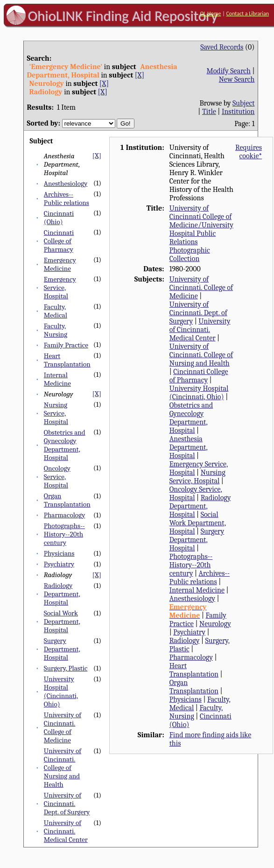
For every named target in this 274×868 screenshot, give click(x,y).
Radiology (185, 641)
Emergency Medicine (60, 264)
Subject (243, 103)
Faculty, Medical (56, 311)
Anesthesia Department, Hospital (189, 447)
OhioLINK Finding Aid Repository (123, 16)
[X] (140, 75)
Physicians (59, 553)
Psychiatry (59, 564)
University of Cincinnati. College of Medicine (63, 727)
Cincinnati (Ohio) (59, 218)
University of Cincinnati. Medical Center (66, 831)
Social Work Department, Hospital (62, 621)
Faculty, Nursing (56, 330)
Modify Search (228, 71)
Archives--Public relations (67, 198)
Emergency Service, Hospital (60, 288)
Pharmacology (65, 515)
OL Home (210, 14)
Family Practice (66, 345)
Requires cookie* (249, 152)
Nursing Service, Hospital (56, 413)
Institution (238, 112)
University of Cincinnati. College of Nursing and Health (63, 768)
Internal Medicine (57, 379)
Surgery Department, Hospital (62, 649)
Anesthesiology (66, 183)
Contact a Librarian (247, 14)
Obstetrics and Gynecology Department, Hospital (65, 445)
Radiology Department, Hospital (62, 594)
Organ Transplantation (67, 500)
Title (209, 112)
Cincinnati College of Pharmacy (59, 241)
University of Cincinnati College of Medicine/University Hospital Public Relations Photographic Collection (201, 233)
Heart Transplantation (67, 360)
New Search (237, 79)
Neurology (215, 624)
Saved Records (222, 47)
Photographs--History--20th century (64, 534)
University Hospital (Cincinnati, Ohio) (61, 692)
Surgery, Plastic (66, 668)
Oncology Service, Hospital (57, 477)
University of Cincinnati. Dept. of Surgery (67, 804)
